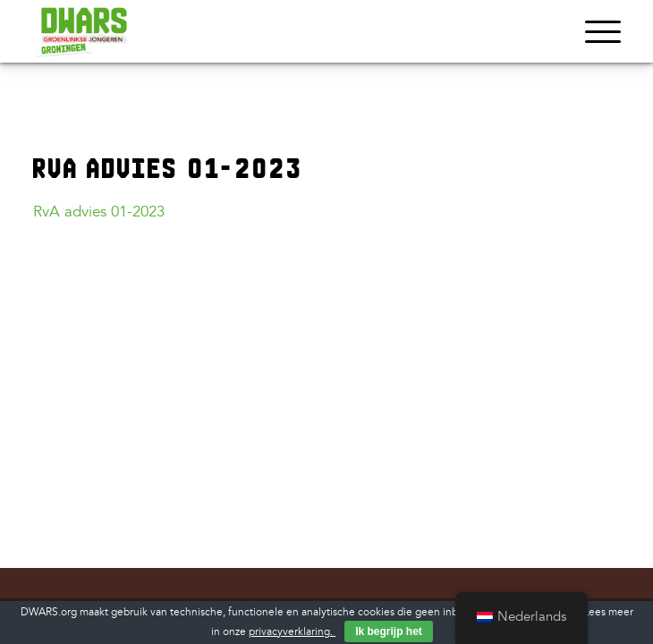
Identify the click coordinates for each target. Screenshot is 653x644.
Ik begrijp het (389, 631)
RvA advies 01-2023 (99, 212)
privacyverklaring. (292, 632)
